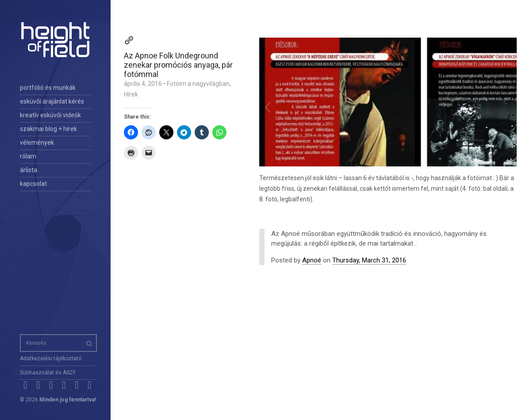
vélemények (37, 143)
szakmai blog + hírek (48, 129)
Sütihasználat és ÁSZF (48, 373)
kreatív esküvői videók (50, 115)
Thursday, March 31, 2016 (369, 260)
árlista (29, 170)
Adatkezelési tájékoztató (51, 358)
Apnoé (312, 260)
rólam (28, 156)
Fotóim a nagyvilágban (198, 84)
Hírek (131, 94)
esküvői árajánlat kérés (52, 101)
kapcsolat (33, 184)
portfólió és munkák (48, 88)
